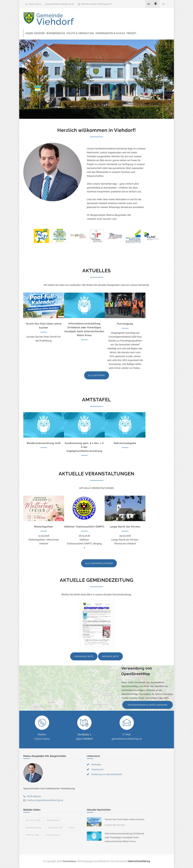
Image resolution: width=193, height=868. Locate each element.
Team (71, 828)
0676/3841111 (34, 796)
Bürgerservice (56, 33)
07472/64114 (35, 4)
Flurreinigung (125, 324)
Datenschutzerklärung (139, 861)
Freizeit (132, 33)
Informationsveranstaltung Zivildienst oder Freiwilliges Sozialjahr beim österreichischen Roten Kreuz (124, 837)
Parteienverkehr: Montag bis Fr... (97, 4)
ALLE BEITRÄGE (97, 375)
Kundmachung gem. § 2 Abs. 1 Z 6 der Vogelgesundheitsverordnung (84, 447)
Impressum (97, 769)
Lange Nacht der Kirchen (125, 527)
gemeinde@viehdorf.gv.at (61, 4)
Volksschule (53, 835)
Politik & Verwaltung (80, 33)
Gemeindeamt (55, 828)
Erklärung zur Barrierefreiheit (107, 774)
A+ (149, 4)
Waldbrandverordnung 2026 (44, 443)
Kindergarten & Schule (110, 33)
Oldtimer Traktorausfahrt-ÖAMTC (84, 527)
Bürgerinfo (53, 820)
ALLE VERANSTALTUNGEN (99, 563)
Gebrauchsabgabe (125, 443)
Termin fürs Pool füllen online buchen (125, 819)
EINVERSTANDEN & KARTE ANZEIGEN (148, 705)
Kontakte (96, 765)
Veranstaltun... (34, 828)
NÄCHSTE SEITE (110, 656)
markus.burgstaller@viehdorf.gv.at (45, 800)
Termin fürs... (33, 835)
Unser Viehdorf (35, 33)
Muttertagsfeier (44, 527)
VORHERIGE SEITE (84, 656)
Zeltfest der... (33, 820)
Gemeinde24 (69, 861)
